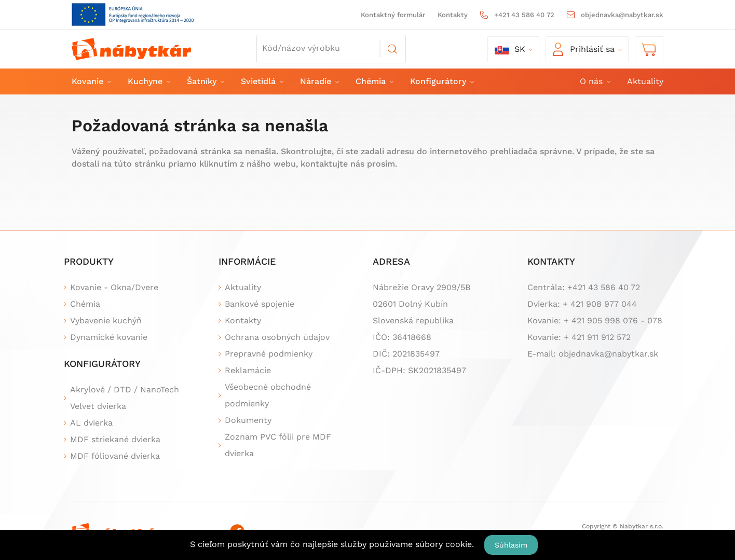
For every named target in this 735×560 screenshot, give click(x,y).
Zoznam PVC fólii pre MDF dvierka (278, 445)
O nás (595, 81)
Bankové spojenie (260, 304)
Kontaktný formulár (393, 15)
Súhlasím (511, 545)
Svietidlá (262, 81)
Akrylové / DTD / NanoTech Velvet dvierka (125, 398)
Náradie (319, 81)
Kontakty (453, 15)
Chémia (374, 81)
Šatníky (205, 81)
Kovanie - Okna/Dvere (114, 287)
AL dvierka (91, 423)
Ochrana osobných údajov (277, 337)
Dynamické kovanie (109, 337)
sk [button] (510, 49)
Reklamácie (248, 370)
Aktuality (645, 81)
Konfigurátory (441, 81)
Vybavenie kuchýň (106, 320)
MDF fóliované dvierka (115, 456)
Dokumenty (248, 420)
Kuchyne (148, 81)
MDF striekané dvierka (115, 439)
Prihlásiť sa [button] (584, 49)
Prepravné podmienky (269, 354)
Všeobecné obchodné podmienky (268, 395)
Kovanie (91, 81)
